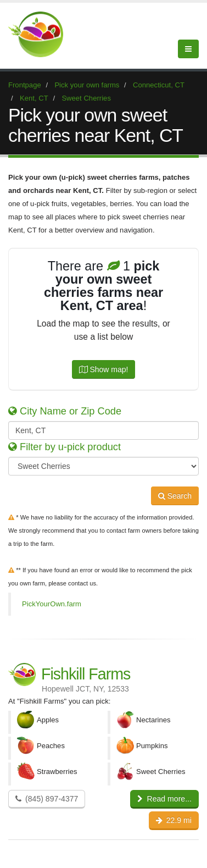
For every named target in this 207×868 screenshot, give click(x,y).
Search (175, 496)
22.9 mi (174, 820)
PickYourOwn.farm (52, 604)
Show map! (104, 369)
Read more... (164, 799)
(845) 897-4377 (47, 799)
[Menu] (188, 49)
